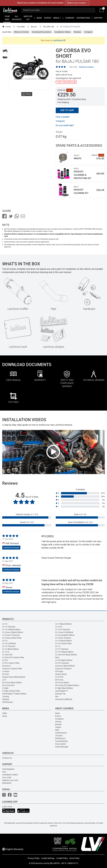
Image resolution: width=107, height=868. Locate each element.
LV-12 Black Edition (11, 649)
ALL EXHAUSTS (17, 18)
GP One (6, 674)
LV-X (4, 680)
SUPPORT (98, 18)
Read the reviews (86, 67)
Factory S (6, 666)
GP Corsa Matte (62, 683)
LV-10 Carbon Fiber (63, 643)
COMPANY (70, 18)
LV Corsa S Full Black (64, 632)
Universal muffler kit (64, 699)
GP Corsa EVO (8, 685)
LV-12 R (6, 652)
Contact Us (7, 758)
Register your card (10, 780)
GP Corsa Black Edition (12, 683)
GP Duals (59, 671)
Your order (7, 777)
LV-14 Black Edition (63, 624)
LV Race (6, 671)
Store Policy (74, 858)
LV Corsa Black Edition (65, 635)
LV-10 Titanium (9, 646)
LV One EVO (7, 655)
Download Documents (42, 32)
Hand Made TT (62, 691)
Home (6, 27)
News (58, 713)
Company (59, 719)
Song (4, 716)
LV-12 (58, 646)
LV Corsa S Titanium (11, 635)
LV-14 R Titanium (63, 630)
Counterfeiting (61, 741)
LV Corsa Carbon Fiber (12, 638)
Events (58, 716)
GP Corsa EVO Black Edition (67, 685)
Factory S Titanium (63, 669)
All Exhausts (8, 702)
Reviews (77, 32)
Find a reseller (63, 117)
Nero (57, 657)
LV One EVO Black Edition (66, 655)
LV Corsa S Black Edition (13, 632)
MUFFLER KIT (28, 18)
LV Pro (5, 660)
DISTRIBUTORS (83, 18)
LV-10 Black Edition (63, 641)
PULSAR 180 (49, 27)
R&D (57, 730)
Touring (6, 696)
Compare (88, 32)
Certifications (61, 733)
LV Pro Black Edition (64, 660)
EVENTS (48, 18)
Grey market (60, 744)
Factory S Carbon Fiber (12, 669)
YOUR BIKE (7, 18)
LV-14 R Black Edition (11, 630)
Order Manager (62, 747)
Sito (57, 696)
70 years (59, 736)
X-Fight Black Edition (64, 688)
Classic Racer (61, 674)
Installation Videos (62, 32)
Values (58, 727)
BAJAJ (34, 27)
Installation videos (10, 775)
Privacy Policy (34, 858)
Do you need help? (65, 125)
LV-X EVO (59, 677)
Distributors (60, 738)
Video (5, 713)
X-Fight (5, 688)
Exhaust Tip (60, 694)
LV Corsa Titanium (63, 638)
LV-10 (5, 641)
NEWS (39, 18)
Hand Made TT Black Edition (14, 694)
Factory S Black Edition (65, 666)
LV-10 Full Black (9, 643)
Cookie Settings (48, 858)
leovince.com (41, 863)
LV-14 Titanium (9, 627)
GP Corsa (59, 680)
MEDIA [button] (57, 18)
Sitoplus (6, 699)
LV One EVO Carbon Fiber (13, 657)
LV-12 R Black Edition (64, 652)
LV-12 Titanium (62, 649)
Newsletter (7, 783)
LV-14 (5, 624)
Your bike (21, 27)
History (58, 722)
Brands (58, 724)
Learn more (7, 807)
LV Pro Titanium (62, 663)
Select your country (77, 3)
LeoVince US (59, 40)
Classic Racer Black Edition (14, 677)
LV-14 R (59, 627)
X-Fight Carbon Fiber (11, 691)
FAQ (4, 772)
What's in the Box (21, 32)
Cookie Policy (62, 858)
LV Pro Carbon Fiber (11, 663)
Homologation (8, 769)
